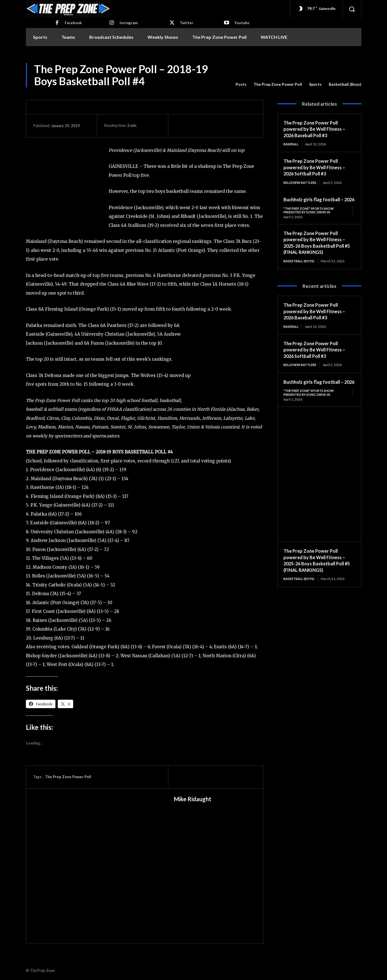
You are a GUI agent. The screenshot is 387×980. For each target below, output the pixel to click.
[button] (352, 9)
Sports (315, 84)
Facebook (73, 23)
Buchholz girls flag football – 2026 (316, 393)
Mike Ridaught (193, 799)
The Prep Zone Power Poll (278, 84)
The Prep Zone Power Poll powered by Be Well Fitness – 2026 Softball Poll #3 (317, 167)
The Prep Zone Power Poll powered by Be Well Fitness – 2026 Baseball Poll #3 (317, 129)
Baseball (292, 144)
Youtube (242, 23)
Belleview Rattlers (302, 183)
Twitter (187, 23)
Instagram (129, 23)
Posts (241, 84)
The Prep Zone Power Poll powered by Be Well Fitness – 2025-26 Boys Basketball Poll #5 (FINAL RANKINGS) (317, 250)
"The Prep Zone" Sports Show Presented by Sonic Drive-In (311, 217)
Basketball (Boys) (345, 84)
